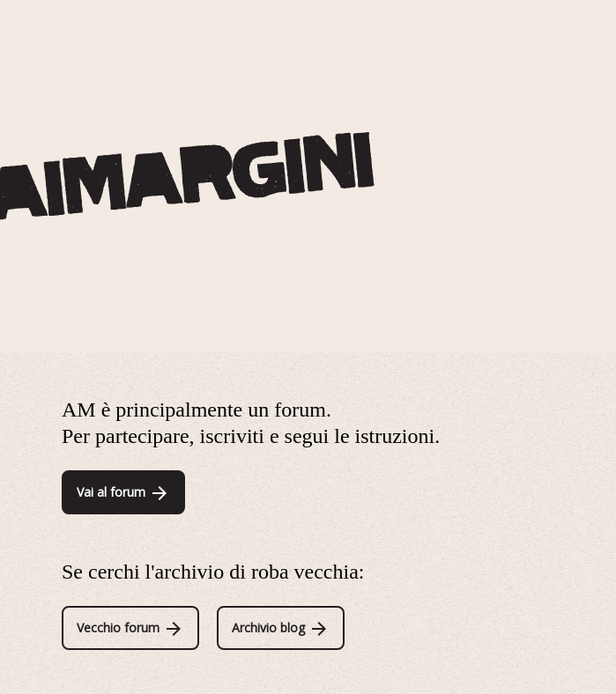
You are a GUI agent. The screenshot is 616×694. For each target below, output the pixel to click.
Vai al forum (123, 492)
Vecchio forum (130, 628)
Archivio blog (281, 628)
